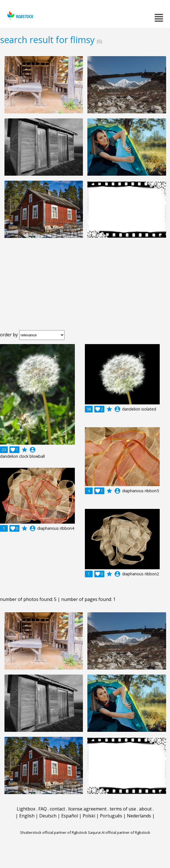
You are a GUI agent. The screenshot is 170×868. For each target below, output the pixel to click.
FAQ (43, 809)
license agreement (87, 809)
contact (57, 809)
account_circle (33, 450)
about (145, 809)
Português (111, 816)
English (27, 816)
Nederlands (139, 816)
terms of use (123, 809)
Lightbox (26, 809)
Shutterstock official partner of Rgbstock (54, 832)
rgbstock (20, 15)
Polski (89, 816)
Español (70, 816)
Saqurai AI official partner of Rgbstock (119, 832)
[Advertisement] (85, 288)
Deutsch (48, 816)
